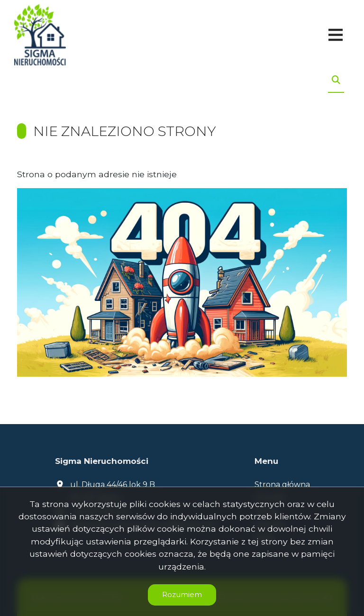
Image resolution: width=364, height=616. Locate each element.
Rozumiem (182, 594)
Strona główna (282, 485)
